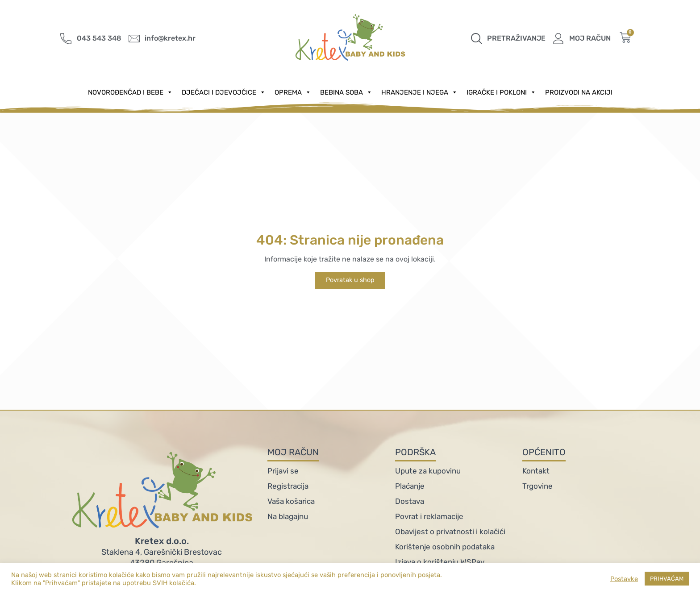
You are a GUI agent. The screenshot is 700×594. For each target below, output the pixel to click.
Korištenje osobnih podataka (445, 547)
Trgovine (537, 486)
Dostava (410, 501)
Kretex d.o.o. (162, 541)
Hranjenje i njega (419, 92)
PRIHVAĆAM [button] (667, 579)
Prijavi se (283, 471)
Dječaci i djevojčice (224, 92)
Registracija (288, 486)
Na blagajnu (288, 516)
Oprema (293, 92)
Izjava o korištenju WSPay (440, 562)
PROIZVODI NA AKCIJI (579, 92)
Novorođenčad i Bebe (130, 92)
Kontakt (536, 471)
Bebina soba (346, 92)
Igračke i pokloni (501, 92)
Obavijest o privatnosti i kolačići (450, 532)
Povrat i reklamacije (429, 516)
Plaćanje (410, 486)
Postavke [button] (624, 579)
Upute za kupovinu (428, 471)
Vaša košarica (291, 501)
